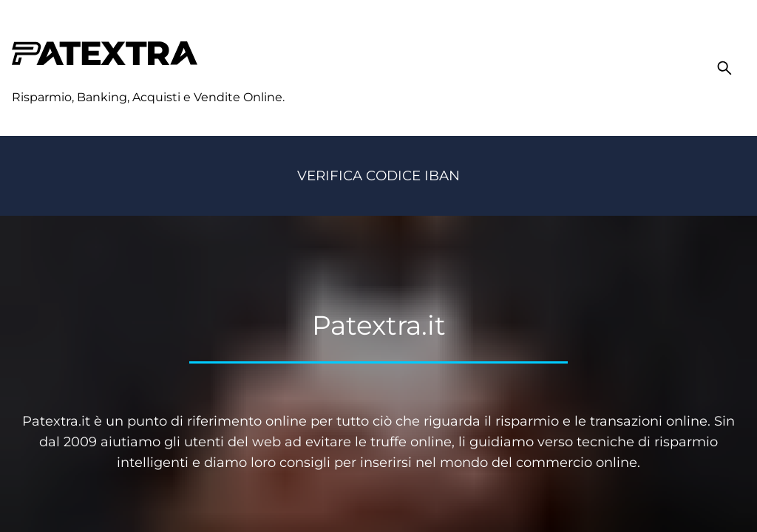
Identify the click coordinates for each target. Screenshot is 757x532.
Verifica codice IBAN (378, 175)
